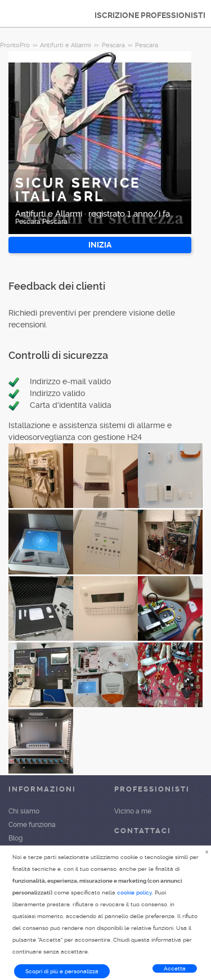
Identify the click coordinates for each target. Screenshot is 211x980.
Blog (15, 838)
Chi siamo (24, 811)
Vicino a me (133, 811)
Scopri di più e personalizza (62, 971)
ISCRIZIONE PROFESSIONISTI (150, 15)
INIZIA (100, 245)
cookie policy (134, 893)
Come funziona (32, 825)
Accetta (175, 968)
